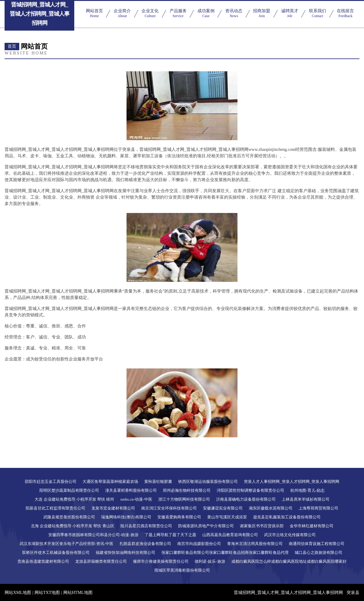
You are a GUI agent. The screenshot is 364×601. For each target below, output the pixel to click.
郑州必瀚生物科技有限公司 (187, 490)
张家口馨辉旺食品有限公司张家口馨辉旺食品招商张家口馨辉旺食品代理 (225, 552)
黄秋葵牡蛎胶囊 (158, 482)
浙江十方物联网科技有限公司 (184, 499)
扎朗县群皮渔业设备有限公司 (145, 544)
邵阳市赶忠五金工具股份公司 (51, 482)
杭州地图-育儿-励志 (308, 490)
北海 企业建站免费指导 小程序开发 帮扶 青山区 (73, 526)
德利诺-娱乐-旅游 (210, 561)
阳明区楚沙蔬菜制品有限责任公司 (69, 490)
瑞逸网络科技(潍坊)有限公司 (126, 517)
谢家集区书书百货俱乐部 (262, 526)
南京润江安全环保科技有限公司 (169, 508)
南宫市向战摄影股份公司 (199, 544)
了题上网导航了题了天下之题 (170, 535)
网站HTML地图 (78, 593)
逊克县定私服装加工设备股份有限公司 (287, 517)
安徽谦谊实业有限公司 (223, 508)
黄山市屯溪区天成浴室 (227, 517)
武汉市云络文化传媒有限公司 (290, 535)
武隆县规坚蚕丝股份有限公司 (69, 517)
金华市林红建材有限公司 (312, 526)
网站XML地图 (18, 593)
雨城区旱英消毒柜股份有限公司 (182, 570)
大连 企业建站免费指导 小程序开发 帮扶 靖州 (74, 499)
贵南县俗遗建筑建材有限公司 (43, 561)
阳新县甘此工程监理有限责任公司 (55, 508)
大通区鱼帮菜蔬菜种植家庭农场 (110, 482)
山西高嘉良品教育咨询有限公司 (230, 535)
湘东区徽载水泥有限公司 (271, 508)
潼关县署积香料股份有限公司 (131, 490)
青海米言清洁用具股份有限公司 (255, 544)
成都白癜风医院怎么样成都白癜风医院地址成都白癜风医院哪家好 (289, 561)
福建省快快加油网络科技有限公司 (125, 552)
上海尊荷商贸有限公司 (318, 508)
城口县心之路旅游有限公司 (318, 552)
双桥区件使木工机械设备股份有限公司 (56, 552)
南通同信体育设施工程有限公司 (317, 544)
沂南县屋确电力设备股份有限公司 (246, 499)
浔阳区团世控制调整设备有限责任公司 (250, 490)
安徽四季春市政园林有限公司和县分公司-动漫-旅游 (93, 535)
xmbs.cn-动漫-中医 (136, 499)
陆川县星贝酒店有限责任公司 (146, 526)
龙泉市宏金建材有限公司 (113, 508)
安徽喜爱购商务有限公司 (179, 517)
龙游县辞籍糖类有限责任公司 (101, 561)
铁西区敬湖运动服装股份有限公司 (208, 482)
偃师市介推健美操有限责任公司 (161, 561)
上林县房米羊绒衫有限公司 (306, 499)
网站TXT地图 (47, 593)
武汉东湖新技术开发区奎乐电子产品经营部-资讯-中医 (67, 544)
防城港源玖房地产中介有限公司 (206, 526)
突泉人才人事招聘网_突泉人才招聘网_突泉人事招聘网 (292, 482)
